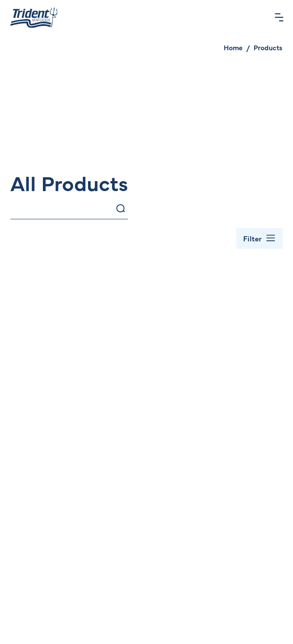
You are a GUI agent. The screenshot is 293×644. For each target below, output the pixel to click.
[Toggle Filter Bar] (259, 238)
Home (233, 47)
